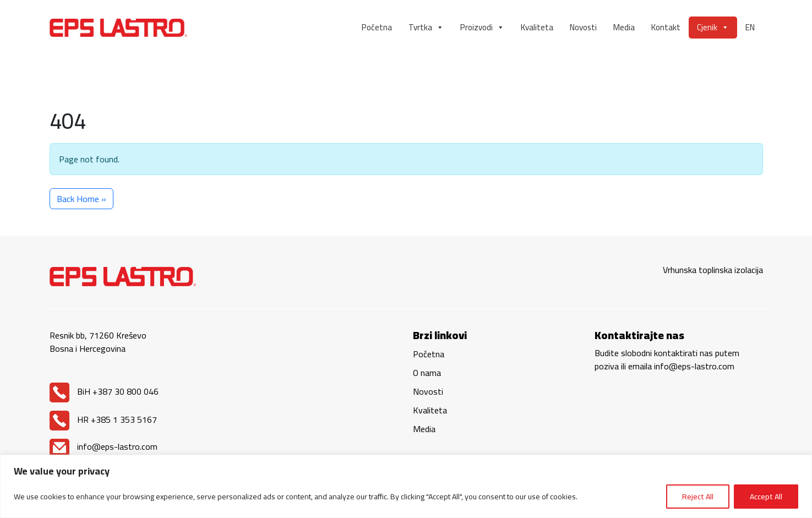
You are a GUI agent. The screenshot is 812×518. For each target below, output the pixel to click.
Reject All (698, 497)
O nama (427, 373)
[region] (406, 486)
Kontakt (666, 27)
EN (750, 27)
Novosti (583, 27)
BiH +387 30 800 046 (104, 391)
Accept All (766, 497)
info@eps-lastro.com (103, 446)
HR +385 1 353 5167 (103, 419)
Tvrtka (426, 28)
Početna (377, 27)
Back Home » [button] (81, 199)
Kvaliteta (537, 27)
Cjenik (713, 28)
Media (624, 27)
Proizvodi (482, 28)
